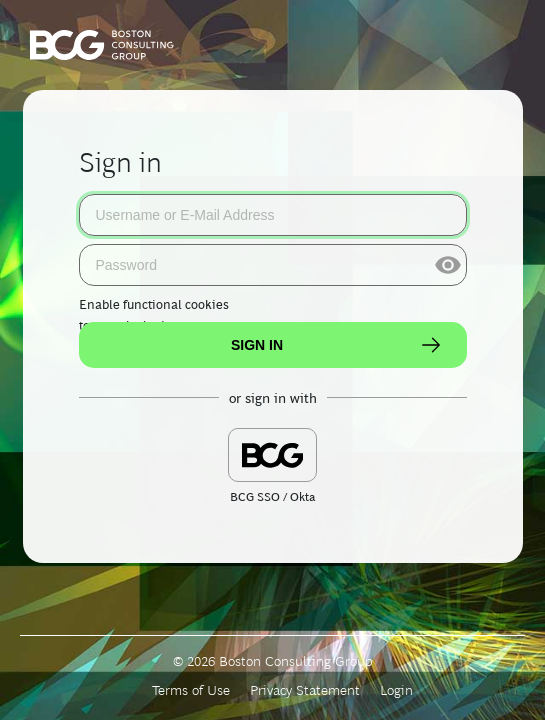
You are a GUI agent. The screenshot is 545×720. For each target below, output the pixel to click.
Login (396, 690)
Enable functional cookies (154, 304)
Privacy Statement (305, 690)
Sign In (337, 345)
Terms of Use (191, 690)
